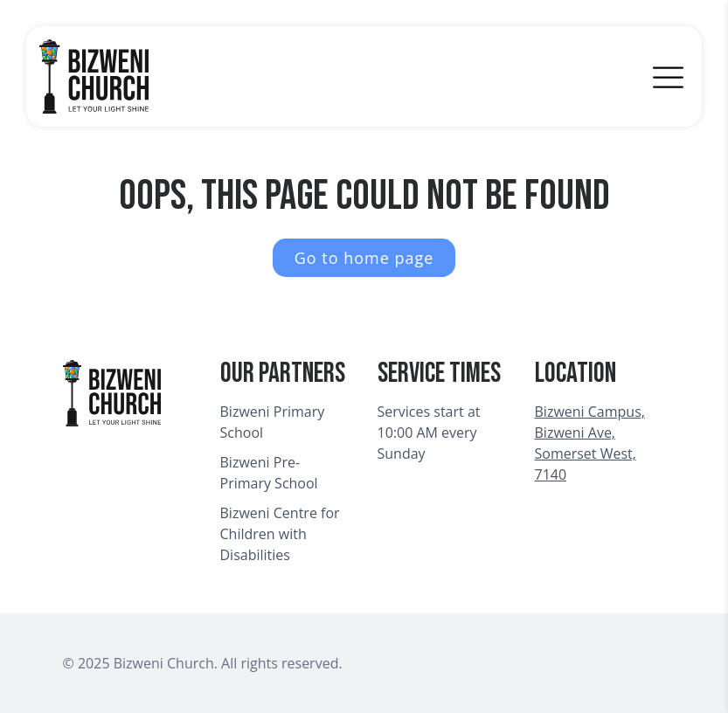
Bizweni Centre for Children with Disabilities (280, 534)
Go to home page (364, 258)
